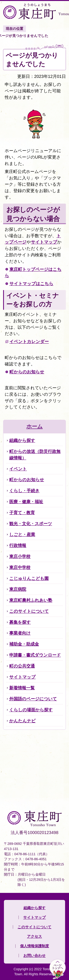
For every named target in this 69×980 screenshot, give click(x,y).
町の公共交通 (22, 666)
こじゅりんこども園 (29, 578)
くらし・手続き (24, 491)
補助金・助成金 (24, 644)
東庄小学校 (20, 556)
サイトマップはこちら (31, 284)
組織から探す (22, 440)
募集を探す (20, 622)
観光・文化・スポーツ (31, 524)
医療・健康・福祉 (26, 502)
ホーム (34, 426)
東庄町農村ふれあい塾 (31, 600)
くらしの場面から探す (31, 710)
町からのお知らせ (27, 372)
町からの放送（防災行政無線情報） (35, 455)
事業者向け (20, 633)
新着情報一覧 (22, 688)
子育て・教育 (22, 513)
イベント (18, 469)
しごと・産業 (22, 534)
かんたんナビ (22, 721)
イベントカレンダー (29, 342)
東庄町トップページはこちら (33, 273)
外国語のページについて (33, 699)
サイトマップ (44, 242)
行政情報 (18, 545)
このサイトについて (29, 611)
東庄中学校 (20, 567)
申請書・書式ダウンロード (35, 655)
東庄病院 (18, 589)
